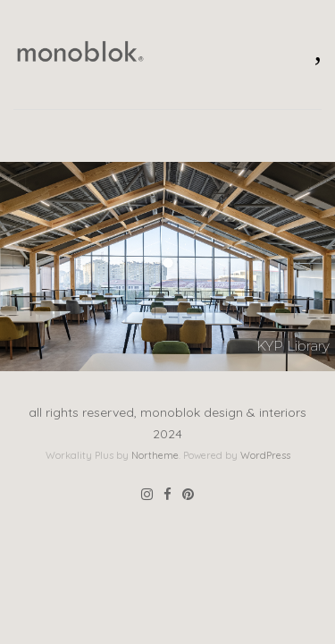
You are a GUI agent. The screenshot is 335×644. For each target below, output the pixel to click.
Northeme (155, 455)
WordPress (265, 455)
